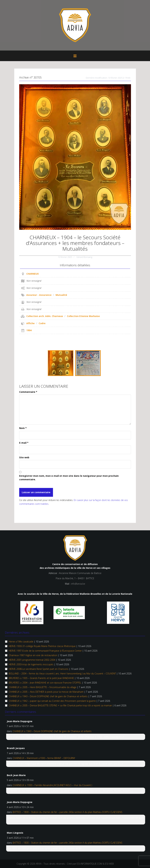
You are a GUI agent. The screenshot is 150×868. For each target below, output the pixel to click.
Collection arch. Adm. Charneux (45, 316)
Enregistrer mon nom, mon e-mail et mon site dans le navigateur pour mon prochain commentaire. (69, 478)
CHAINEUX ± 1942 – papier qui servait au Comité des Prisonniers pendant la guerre (52, 701)
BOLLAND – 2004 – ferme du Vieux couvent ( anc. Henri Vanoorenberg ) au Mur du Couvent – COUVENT (62, 673)
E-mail (24, 443)
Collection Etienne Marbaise (83, 316)
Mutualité (61, 295)
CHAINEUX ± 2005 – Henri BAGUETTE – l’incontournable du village (43, 687)
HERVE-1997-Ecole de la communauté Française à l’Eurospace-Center (45, 651)
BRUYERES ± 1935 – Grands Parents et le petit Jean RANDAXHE (41, 678)
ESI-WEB (109, 864)
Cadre (42, 323)
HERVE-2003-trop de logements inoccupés (31, 664)
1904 (29, 330)
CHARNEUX (33, 274)
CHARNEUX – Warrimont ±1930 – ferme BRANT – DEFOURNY (44, 758)
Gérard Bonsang (84, 257)
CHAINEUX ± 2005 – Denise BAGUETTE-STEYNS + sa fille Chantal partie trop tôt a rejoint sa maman (60, 705)
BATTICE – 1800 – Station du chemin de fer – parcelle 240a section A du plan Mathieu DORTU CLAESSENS (68, 812)
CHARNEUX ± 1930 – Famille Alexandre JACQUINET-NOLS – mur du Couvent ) (52, 785)
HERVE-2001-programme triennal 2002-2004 (32, 660)
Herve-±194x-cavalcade (21, 642)
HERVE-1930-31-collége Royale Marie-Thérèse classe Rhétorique (42, 646)
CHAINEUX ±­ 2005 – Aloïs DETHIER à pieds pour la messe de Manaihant (46, 692)
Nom (23, 428)
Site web (24, 457)
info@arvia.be (78, 584)
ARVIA (39, 864)
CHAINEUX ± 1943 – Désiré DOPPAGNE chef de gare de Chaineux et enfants (48, 696)
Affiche (30, 323)
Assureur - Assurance (39, 295)
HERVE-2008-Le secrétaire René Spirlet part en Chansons (39, 669)
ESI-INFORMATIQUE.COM (89, 864)
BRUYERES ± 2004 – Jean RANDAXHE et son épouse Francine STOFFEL (45, 683)
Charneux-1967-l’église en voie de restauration (33, 655)
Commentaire (28, 392)
